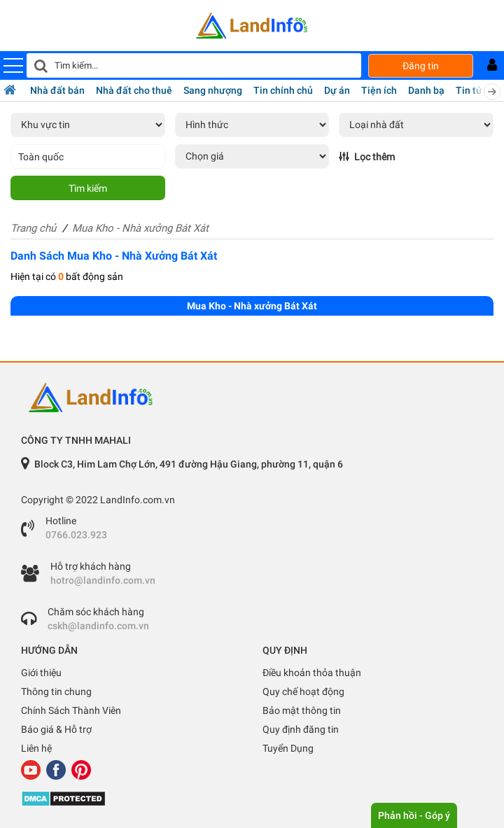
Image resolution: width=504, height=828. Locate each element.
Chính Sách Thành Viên (71, 710)
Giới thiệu (41, 673)
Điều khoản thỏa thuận (312, 673)
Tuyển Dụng (288, 748)
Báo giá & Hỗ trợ (56, 729)
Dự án (337, 90)
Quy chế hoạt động (303, 692)
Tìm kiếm (88, 188)
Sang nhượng (213, 90)
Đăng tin (421, 66)
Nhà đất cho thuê (134, 90)
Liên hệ (36, 748)
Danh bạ (426, 90)
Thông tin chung (56, 692)
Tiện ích (379, 90)
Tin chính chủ (283, 90)
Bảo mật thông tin (302, 710)
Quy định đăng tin (301, 729)
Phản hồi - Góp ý (414, 815)
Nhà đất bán (57, 90)
